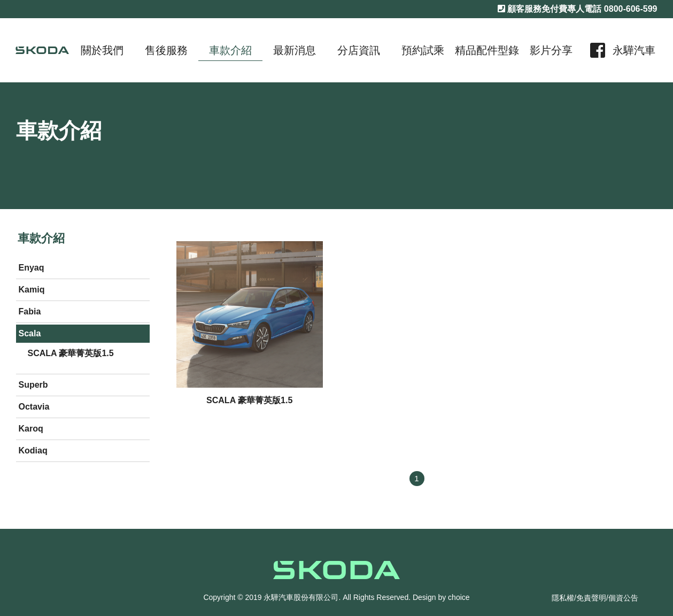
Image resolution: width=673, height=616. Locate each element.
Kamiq (32, 290)
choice (459, 597)
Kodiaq (33, 451)
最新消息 (295, 50)
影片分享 (551, 50)
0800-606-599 (631, 9)
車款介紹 (230, 50)
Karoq (31, 429)
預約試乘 (423, 50)
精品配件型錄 (487, 50)
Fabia (30, 311)
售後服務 (166, 50)
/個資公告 (622, 598)
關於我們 (102, 50)
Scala (30, 333)
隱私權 (563, 598)
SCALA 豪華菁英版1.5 (71, 353)
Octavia (34, 407)
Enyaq (32, 268)
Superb (33, 385)
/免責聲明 (590, 598)
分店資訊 (359, 50)
